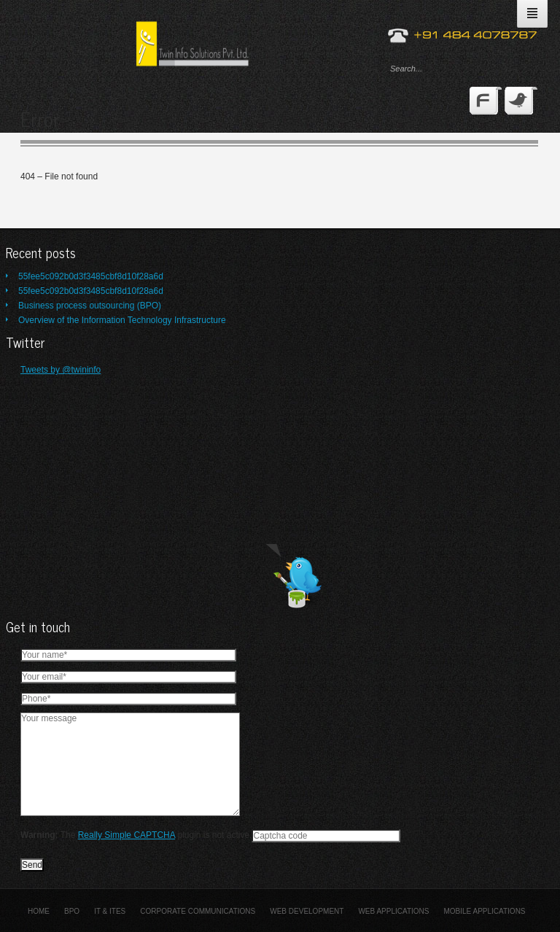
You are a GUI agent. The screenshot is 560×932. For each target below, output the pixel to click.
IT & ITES (110, 911)
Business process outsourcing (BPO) (90, 306)
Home (39, 911)
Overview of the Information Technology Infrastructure (122, 320)
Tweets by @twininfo (61, 370)
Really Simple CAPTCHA (127, 835)
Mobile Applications (484, 911)
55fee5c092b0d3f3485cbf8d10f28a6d (91, 276)
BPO (72, 911)
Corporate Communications (198, 911)
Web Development (307, 911)
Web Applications (393, 911)
